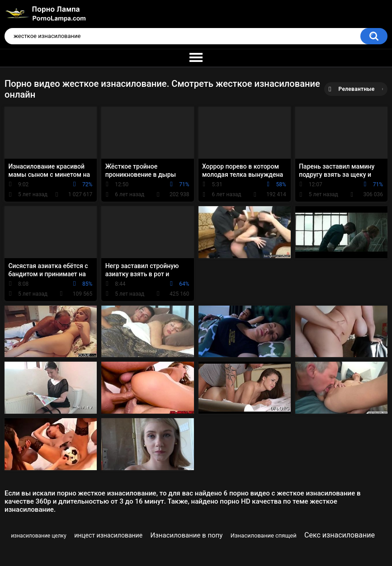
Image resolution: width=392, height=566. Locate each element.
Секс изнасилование (340, 535)
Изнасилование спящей (264, 535)
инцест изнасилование (108, 535)
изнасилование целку (39, 536)
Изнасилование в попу (187, 535)
